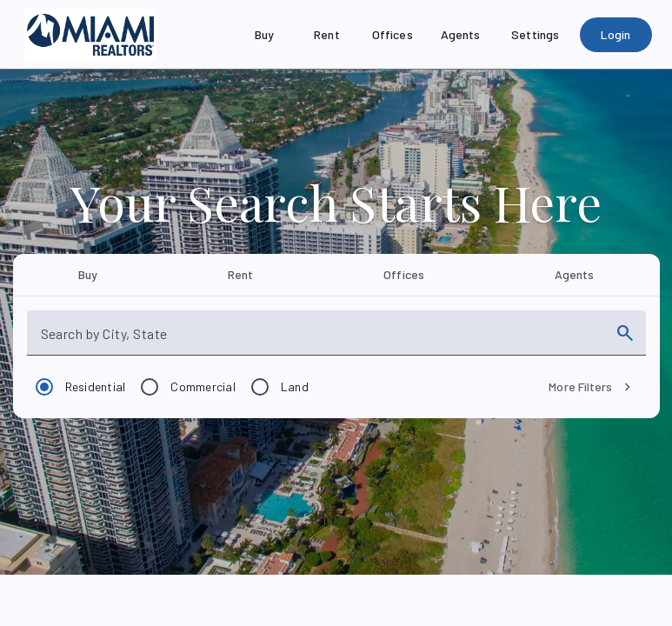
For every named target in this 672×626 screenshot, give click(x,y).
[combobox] (321, 340)
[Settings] (535, 35)
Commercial (203, 386)
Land (295, 386)
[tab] (88, 275)
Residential (96, 386)
